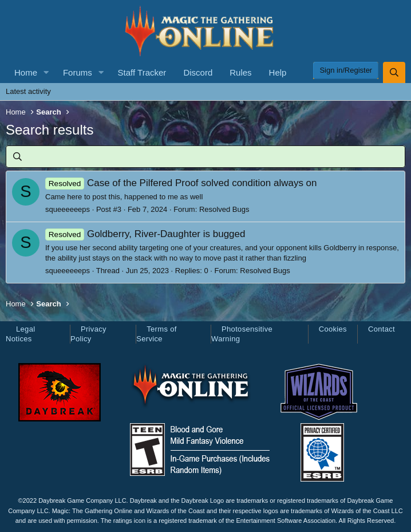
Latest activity (28, 91)
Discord (198, 72)
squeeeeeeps (68, 209)
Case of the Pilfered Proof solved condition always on (181, 183)
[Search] (394, 72)
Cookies (333, 329)
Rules (240, 72)
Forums (78, 72)
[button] (46, 72)
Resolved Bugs (224, 209)
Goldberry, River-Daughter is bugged (145, 234)
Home (26, 72)
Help (278, 72)
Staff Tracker (142, 72)
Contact (382, 329)
